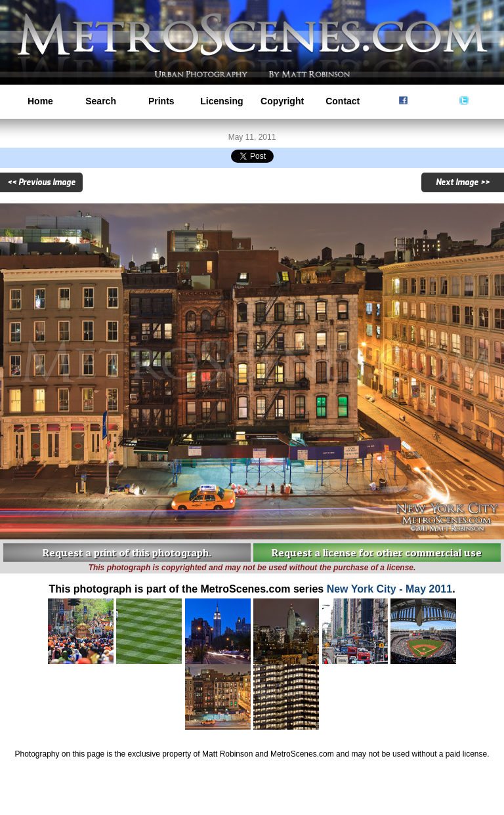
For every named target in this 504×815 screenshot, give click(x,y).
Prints (161, 101)
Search (101, 101)
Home (40, 101)
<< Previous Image (41, 182)
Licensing (221, 101)
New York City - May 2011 (390, 589)
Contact (343, 101)
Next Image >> (463, 182)
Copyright (282, 101)
